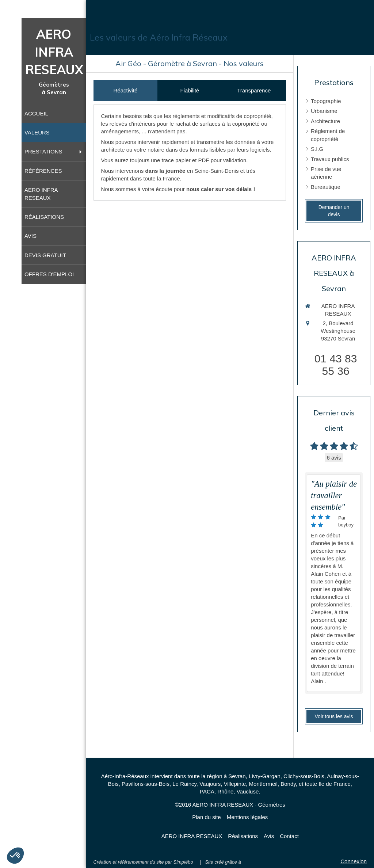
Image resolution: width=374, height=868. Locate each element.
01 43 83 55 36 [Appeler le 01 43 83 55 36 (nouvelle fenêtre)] (336, 365)
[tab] (126, 90)
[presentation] (126, 90)
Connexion (354, 861)
